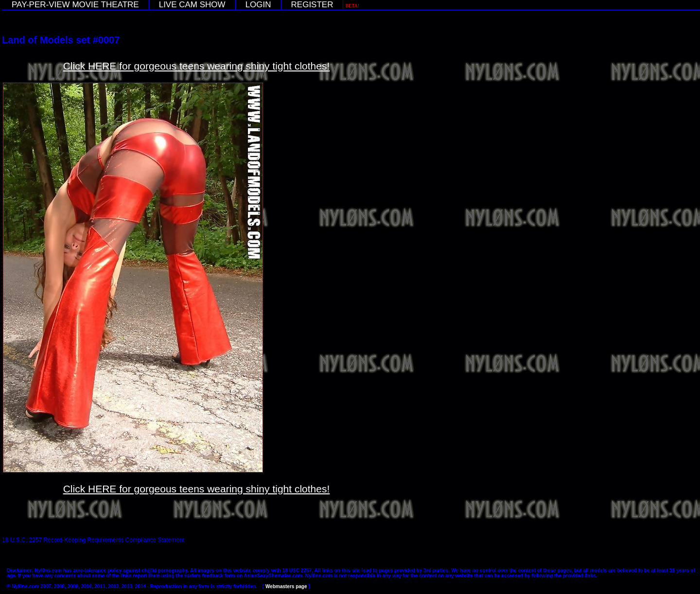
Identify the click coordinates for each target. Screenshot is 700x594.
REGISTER (312, 5)
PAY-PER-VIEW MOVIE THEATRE (75, 5)
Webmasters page (286, 586)
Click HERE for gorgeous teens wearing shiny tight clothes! (197, 66)
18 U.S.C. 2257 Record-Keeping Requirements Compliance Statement (93, 540)
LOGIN (258, 5)
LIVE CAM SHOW (192, 5)
